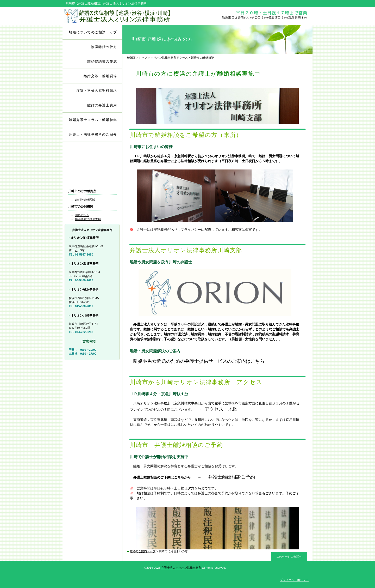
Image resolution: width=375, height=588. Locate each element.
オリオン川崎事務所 (85, 316)
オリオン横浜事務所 (85, 289)
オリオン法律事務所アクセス (169, 58)
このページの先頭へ (289, 556)
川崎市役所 (82, 215)
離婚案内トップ (137, 58)
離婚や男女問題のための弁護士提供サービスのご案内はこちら (199, 361)
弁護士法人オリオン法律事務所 (181, 568)
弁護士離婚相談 (92, 156)
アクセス (92, 177)
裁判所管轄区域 (85, 200)
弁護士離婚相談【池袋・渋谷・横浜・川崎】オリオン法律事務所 (124, 16)
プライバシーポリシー (294, 580)
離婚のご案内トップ (143, 551)
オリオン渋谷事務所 (85, 264)
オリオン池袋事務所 (85, 238)
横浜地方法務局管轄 (88, 219)
